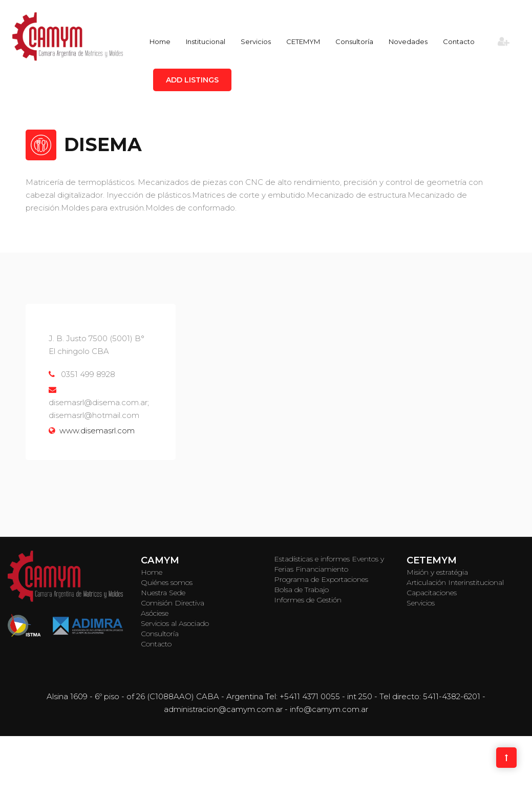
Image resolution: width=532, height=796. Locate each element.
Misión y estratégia (437, 572)
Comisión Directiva (173, 603)
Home (160, 41)
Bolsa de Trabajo (301, 590)
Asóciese (155, 613)
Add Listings (192, 80)
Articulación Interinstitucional (455, 582)
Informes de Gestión (308, 600)
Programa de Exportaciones (321, 579)
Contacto (459, 41)
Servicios (256, 41)
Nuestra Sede (163, 593)
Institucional (206, 41)
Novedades (408, 41)
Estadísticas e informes (312, 559)
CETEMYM (303, 41)
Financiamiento (322, 569)
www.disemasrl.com (97, 431)
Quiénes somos (167, 582)
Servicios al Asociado (175, 623)
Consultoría (354, 41)
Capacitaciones (432, 593)
